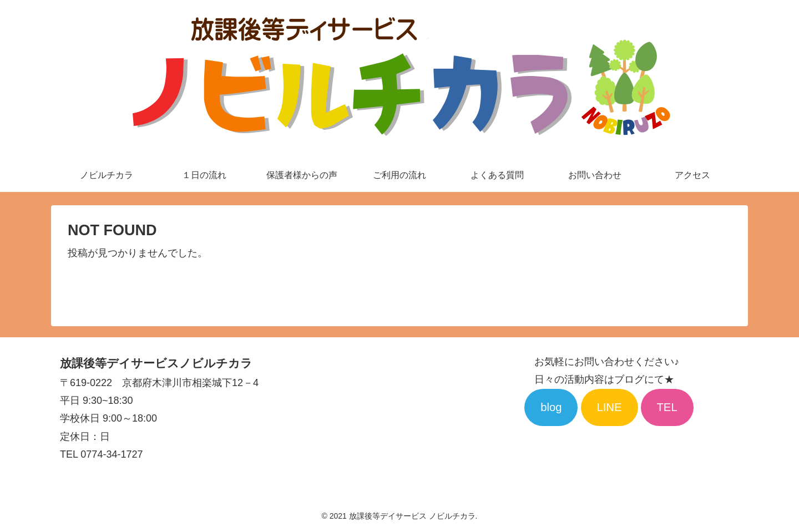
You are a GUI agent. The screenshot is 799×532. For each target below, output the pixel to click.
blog (551, 407)
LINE (609, 407)
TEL (667, 407)
